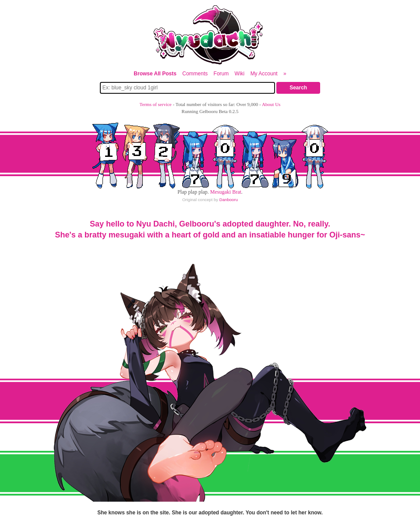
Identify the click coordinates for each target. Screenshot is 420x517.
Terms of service (156, 104)
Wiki (240, 74)
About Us (271, 104)
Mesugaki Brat (226, 192)
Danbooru (229, 200)
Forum (221, 74)
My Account (264, 74)
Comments (195, 74)
